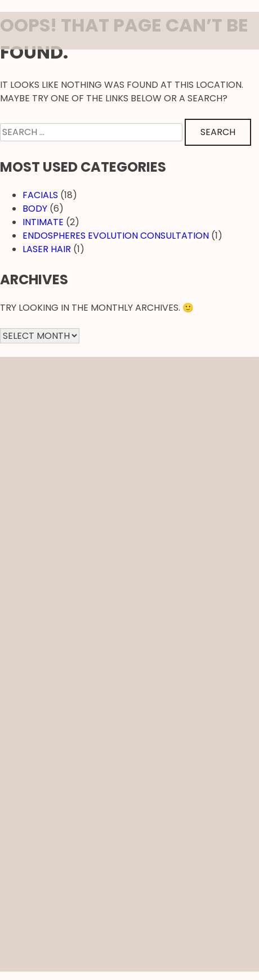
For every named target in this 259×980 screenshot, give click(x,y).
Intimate (43, 222)
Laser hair (47, 249)
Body (35, 209)
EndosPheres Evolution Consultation (116, 236)
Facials (40, 195)
